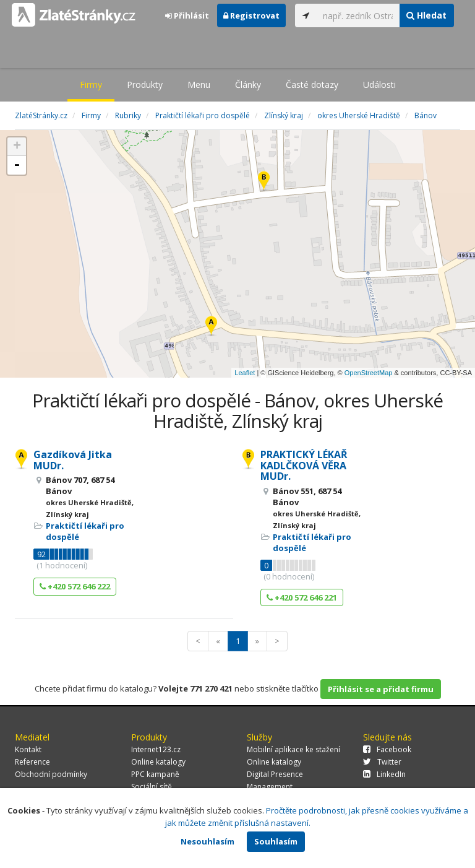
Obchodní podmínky (51, 774)
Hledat (426, 15)
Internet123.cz (156, 749)
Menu (199, 85)
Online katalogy (158, 762)
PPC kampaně (155, 774)
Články (248, 85)
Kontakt (28, 749)
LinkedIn (384, 774)
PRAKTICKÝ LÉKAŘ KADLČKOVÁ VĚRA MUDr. (304, 465)
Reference (32, 762)
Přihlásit (187, 15)
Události (379, 85)
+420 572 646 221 (302, 597)
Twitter (382, 762)
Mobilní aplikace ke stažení (293, 749)
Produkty (145, 85)
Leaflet (245, 373)
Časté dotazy (312, 85)
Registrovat (251, 15)
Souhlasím (276, 841)
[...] (358, 15)
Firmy (91, 85)
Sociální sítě (152, 787)
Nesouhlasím (208, 841)
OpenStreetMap (369, 373)
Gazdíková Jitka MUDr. (73, 460)
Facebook (387, 749)
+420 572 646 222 (75, 586)
